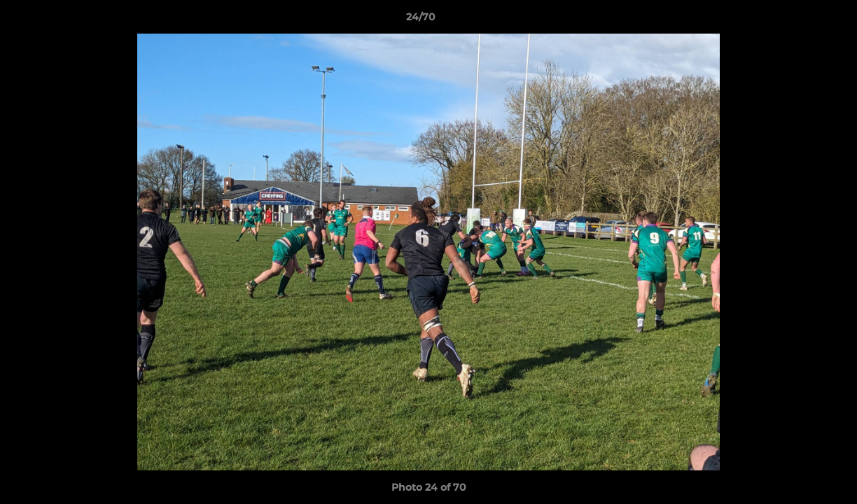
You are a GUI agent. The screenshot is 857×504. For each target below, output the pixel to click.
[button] (798, 20)
